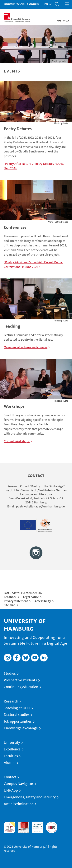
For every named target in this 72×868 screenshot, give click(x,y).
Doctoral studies (17, 715)
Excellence (12, 749)
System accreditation (52, 826)
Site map (10, 605)
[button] (47, 4)
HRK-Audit (36, 826)
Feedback (10, 597)
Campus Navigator (19, 784)
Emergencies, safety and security (30, 797)
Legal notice (31, 597)
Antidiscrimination (19, 804)
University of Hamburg (21, 4)
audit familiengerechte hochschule (10, 827)
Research (11, 701)
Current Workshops (17, 441)
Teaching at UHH (17, 708)
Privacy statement (16, 601)
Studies (10, 673)
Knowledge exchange (21, 728)
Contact (10, 777)
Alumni (10, 763)
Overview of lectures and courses (26, 347)
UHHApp (11, 790)
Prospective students (20, 680)
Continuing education (21, 687)
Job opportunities (18, 721)
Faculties (11, 756)
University (12, 742)
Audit (22, 824)
